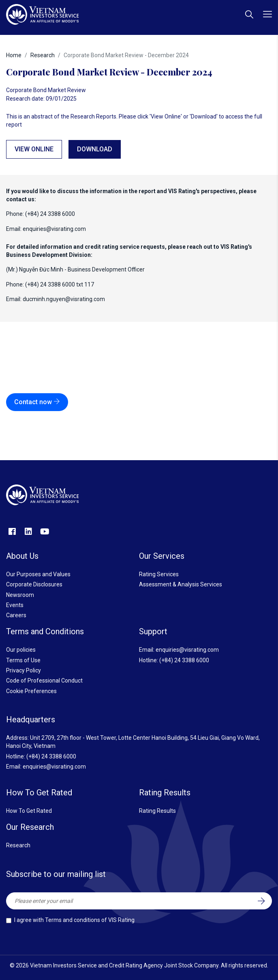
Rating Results (157, 811)
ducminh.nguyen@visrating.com (64, 299)
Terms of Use (23, 660)
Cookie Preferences (31, 691)
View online (34, 149)
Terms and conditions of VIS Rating (90, 920)
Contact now (37, 402)
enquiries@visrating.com (54, 229)
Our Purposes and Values (38, 574)
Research (43, 55)
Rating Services (159, 574)
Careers (16, 615)
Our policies (21, 650)
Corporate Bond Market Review (46, 90)
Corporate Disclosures (34, 584)
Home (14, 55)
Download (95, 149)
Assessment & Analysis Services (181, 584)
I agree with (74, 920)
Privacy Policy (24, 670)
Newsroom (20, 595)
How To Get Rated (29, 811)
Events (15, 605)
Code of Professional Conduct (44, 681)
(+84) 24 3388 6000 (184, 660)
